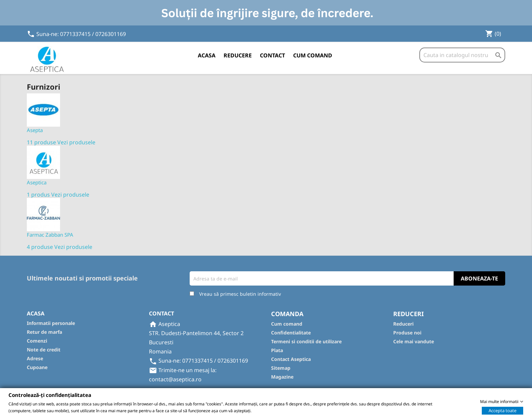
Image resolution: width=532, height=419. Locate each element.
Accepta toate (502, 410)
